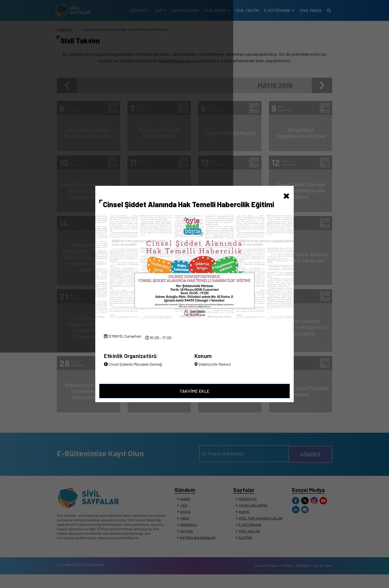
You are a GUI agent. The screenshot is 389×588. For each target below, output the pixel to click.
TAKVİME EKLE (195, 393)
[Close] (286, 193)
